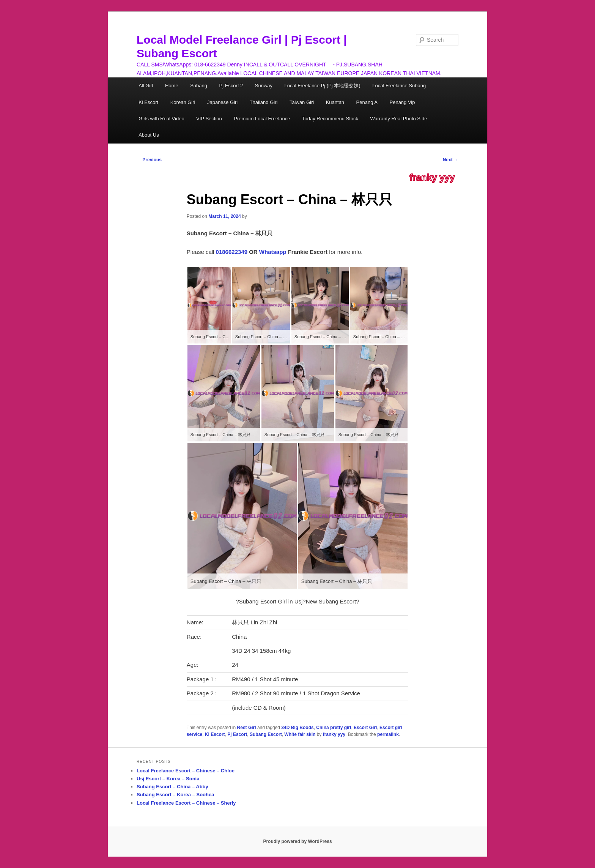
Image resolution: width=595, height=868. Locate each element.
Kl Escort (148, 102)
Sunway (264, 86)
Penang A (367, 102)
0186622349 (232, 252)
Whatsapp (273, 252)
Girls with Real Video (161, 119)
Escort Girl (365, 728)
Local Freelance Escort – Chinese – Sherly (186, 803)
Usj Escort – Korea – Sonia (168, 779)
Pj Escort (237, 734)
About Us (149, 135)
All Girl (146, 86)
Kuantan (335, 102)
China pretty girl (334, 728)
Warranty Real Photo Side (399, 119)
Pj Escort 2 (231, 86)
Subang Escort (266, 734)
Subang (199, 86)
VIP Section (209, 119)
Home (172, 86)
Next (451, 160)
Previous (149, 160)
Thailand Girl (264, 102)
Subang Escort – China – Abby (172, 787)
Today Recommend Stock (330, 119)
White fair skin (300, 734)
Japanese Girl (222, 102)
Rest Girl (247, 728)
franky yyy (432, 178)
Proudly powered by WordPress (297, 841)
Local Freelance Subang (399, 86)
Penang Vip (402, 102)
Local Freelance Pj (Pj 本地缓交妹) (323, 86)
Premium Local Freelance (262, 119)
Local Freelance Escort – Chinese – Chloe (186, 771)
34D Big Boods (297, 728)
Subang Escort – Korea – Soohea (175, 795)
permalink (388, 734)
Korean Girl (183, 102)
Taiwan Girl (302, 102)
